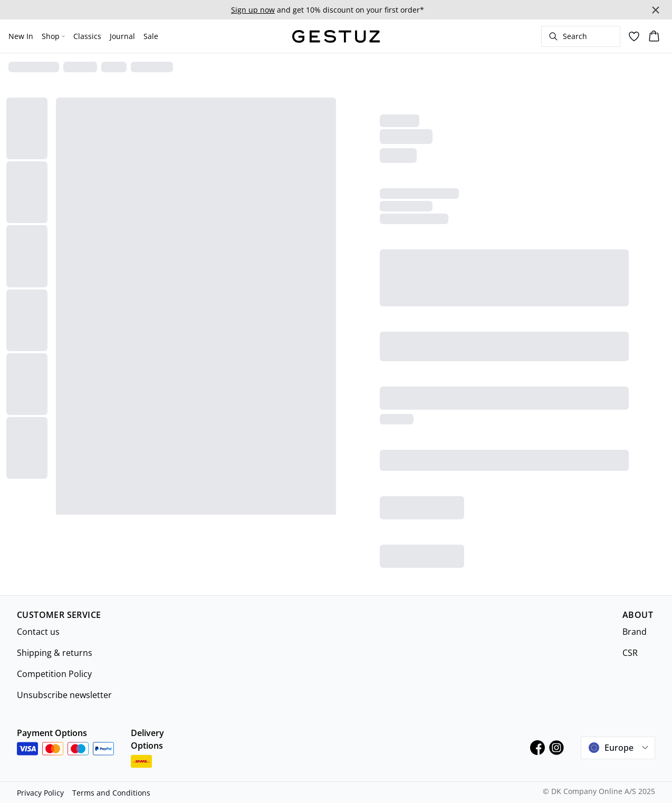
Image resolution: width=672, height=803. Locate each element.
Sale (151, 36)
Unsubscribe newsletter (64, 695)
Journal (122, 36)
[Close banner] (656, 10)
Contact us (38, 632)
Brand (635, 632)
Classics (87, 36)
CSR (630, 653)
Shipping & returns (55, 653)
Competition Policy (54, 674)
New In (21, 36)
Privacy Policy (40, 793)
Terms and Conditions (111, 793)
